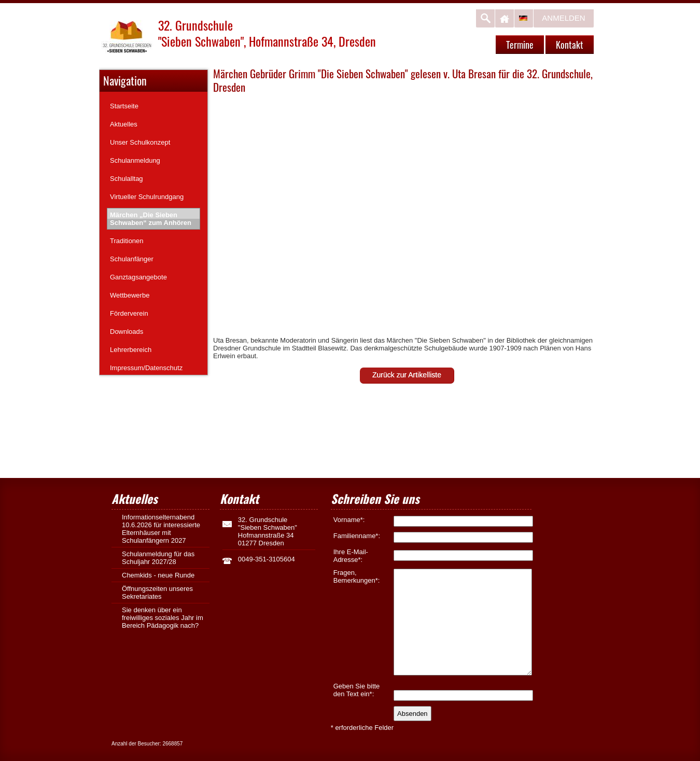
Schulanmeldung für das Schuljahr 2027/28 (158, 558)
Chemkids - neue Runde (158, 575)
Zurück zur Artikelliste (407, 375)
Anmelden (563, 18)
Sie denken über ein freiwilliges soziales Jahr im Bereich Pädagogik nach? (163, 618)
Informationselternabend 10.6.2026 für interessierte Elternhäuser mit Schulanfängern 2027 (161, 529)
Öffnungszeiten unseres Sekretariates (157, 593)
